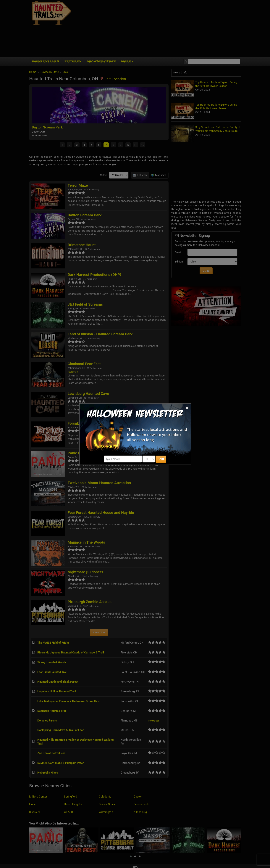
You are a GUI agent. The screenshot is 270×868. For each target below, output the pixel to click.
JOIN (161, 459)
